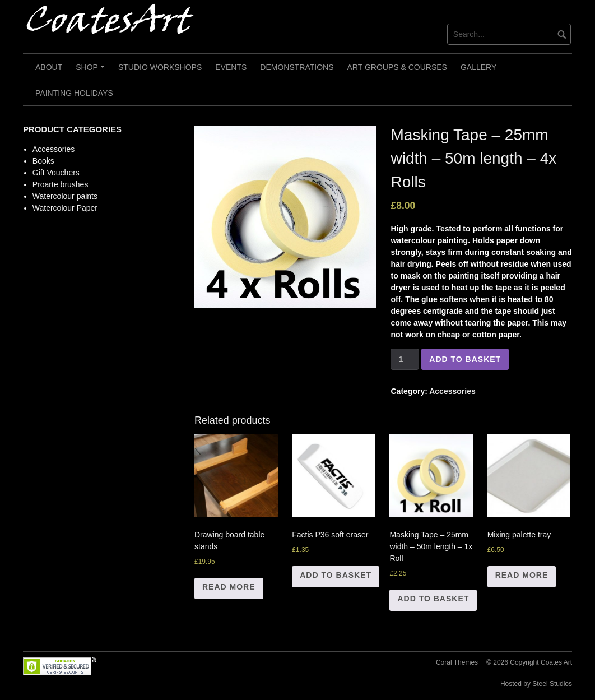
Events (231, 67)
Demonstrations (297, 67)
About (49, 67)
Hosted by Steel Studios (536, 684)
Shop (92, 71)
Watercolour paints (65, 196)
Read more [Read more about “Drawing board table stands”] (229, 587)
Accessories (452, 391)
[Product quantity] (405, 359)
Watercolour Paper (65, 208)
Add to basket (465, 359)
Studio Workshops (160, 67)
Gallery (478, 67)
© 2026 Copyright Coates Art (529, 662)
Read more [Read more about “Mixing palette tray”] (522, 575)
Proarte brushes (61, 184)
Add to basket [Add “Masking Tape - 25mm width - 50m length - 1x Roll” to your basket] (433, 599)
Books (43, 161)
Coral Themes (457, 662)
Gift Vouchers (56, 173)
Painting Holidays (74, 93)
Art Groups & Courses (397, 67)
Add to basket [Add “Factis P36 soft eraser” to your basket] (336, 575)
